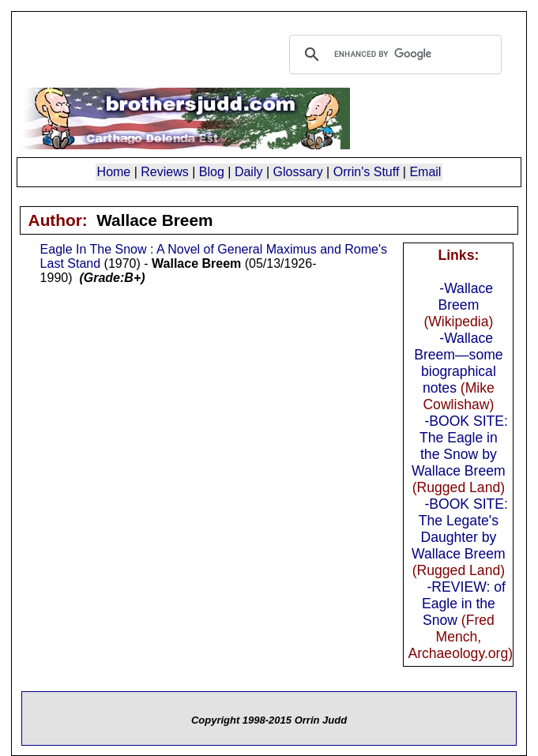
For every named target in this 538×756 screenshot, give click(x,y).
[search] (393, 55)
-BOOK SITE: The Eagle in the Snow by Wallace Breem (460, 446)
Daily (249, 172)
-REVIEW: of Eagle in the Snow (464, 604)
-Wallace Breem (465, 297)
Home (114, 172)
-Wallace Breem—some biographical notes (458, 363)
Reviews (164, 172)
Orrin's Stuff (367, 172)
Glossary (298, 172)
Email (425, 172)
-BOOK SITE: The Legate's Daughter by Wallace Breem (460, 529)
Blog (212, 172)
